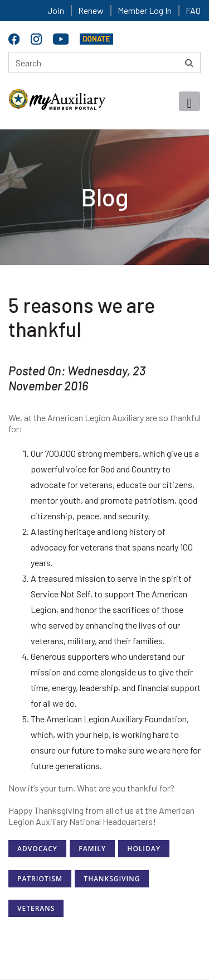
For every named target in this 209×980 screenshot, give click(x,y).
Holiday (144, 849)
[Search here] (104, 62)
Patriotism (40, 879)
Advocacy (37, 849)
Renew (91, 10)
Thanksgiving (112, 879)
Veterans (36, 908)
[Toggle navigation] (189, 101)
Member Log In (145, 10)
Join (56, 10)
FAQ (193, 10)
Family (92, 849)
